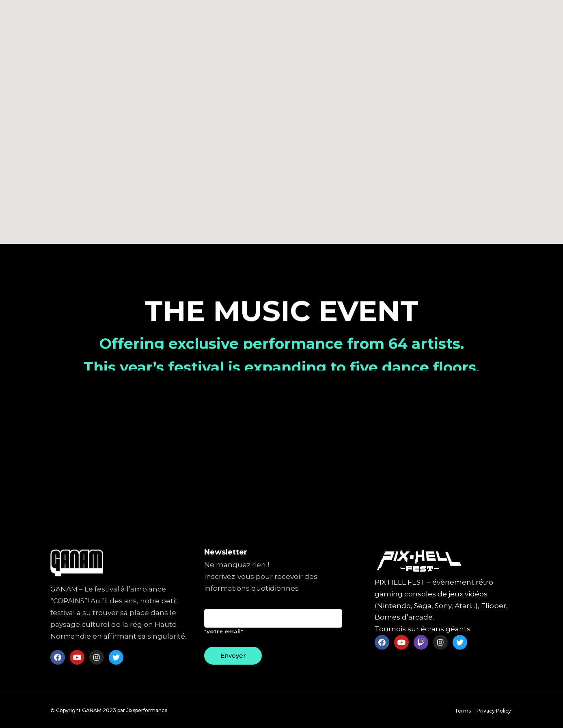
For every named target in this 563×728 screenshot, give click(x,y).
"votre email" (273, 625)
